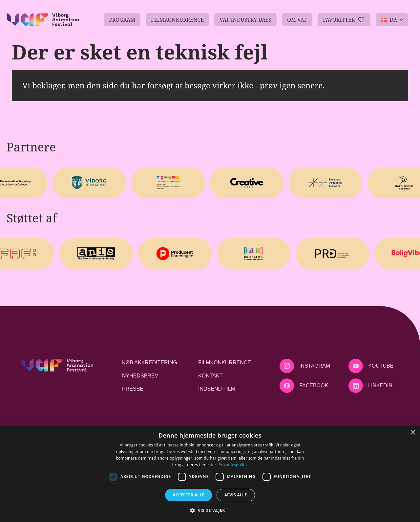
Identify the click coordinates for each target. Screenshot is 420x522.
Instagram (315, 366)
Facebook (314, 386)
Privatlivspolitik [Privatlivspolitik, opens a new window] (233, 465)
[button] (210, 510)
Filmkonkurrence (225, 363)
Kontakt (210, 376)
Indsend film (217, 389)
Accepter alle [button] (188, 495)
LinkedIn (380, 386)
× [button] (413, 433)
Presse (133, 389)
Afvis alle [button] (236, 495)
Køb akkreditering (150, 363)
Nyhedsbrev (140, 376)
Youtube (381, 366)
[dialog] (210, 474)
